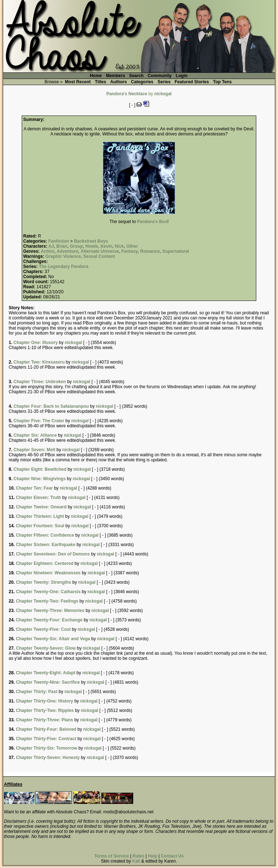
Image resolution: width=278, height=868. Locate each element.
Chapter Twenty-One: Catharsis (48, 592)
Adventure (68, 251)
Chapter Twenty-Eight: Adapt (46, 673)
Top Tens (223, 82)
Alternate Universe (100, 251)
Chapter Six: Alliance (35, 435)
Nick (119, 246)
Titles (100, 82)
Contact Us (172, 856)
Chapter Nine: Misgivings (39, 479)
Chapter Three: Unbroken (40, 382)
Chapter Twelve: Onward (41, 507)
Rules (138, 856)
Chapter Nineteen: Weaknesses (48, 573)
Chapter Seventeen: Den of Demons (53, 554)
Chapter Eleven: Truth (39, 498)
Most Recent (78, 82)
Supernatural (176, 251)
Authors (118, 82)
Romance (150, 251)
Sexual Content (99, 256)
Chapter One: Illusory (35, 343)
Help (152, 856)
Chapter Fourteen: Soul (40, 526)
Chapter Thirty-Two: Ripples (45, 710)
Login (182, 76)
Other (132, 246)
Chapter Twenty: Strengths (43, 582)
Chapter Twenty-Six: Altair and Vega (53, 639)
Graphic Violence (63, 256)
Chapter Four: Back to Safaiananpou (51, 406)
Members (116, 76)
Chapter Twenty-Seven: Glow (46, 648)
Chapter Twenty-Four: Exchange (49, 620)
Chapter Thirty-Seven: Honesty (48, 758)
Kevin (107, 246)
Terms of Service (111, 856)
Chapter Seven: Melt (34, 450)
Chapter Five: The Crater (39, 421)
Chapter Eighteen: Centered (45, 563)
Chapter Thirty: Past (37, 692)
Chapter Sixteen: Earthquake (46, 545)
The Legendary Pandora (64, 267)
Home (96, 76)
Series (164, 82)
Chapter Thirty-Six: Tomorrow (47, 748)
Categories (142, 82)
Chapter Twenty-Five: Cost (43, 629)
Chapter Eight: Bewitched (40, 469)
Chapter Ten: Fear (34, 488)
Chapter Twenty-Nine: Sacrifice (48, 682)
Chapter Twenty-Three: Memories (50, 611)
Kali (136, 861)
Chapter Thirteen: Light (40, 516)
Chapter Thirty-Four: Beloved (46, 729)
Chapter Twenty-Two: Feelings (47, 601)
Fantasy (129, 251)
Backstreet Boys (91, 241)
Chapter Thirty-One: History (45, 701)
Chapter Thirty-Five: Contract (46, 739)
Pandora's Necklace (127, 94)
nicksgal (163, 94)
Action (48, 251)
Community (160, 76)
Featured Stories (192, 82)
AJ (51, 246)
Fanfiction (58, 241)
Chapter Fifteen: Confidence (45, 535)
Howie (92, 246)
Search (136, 76)
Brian (62, 246)
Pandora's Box (152, 222)
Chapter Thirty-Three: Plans (45, 720)
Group (76, 246)
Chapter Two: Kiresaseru (39, 362)
